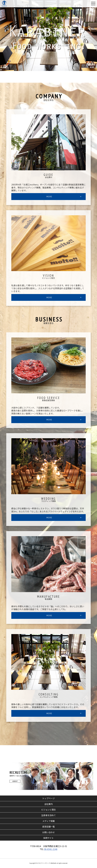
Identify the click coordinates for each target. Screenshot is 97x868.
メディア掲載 (49, 821)
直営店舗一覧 (50, 827)
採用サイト (48, 838)
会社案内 (48, 804)
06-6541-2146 (51, 849)
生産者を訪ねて (48, 815)
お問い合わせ (48, 832)
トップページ (48, 798)
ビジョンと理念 (48, 810)
